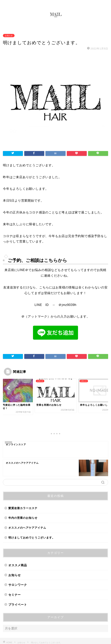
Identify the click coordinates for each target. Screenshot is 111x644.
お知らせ (9, 36)
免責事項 (69, 635)
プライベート (18, 588)
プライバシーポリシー (48, 635)
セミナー (15, 578)
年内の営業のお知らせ (23, 502)
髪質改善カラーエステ (23, 492)
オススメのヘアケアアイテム (27, 511)
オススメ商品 (18, 549)
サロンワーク (18, 568)
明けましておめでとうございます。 (32, 521)
